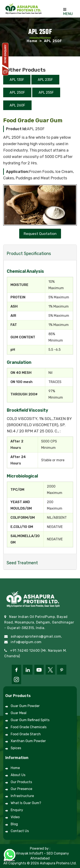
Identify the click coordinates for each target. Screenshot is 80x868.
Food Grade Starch (26, 734)
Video (15, 817)
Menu (68, 12)
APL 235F (45, 80)
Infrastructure (22, 796)
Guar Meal (19, 713)
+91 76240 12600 (25, 651)
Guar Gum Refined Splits (30, 720)
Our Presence (21, 789)
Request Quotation (40, 234)
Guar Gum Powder (25, 706)
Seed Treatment (22, 563)
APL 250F (17, 92)
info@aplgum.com (26, 642)
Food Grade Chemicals (29, 727)
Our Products (21, 782)
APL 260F (17, 105)
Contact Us (20, 831)
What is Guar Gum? (26, 803)
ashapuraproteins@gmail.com (36, 636)
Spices (16, 748)
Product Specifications (29, 253)
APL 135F (17, 80)
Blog (14, 824)
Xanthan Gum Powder (28, 741)
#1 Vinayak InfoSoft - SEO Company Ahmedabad (40, 856)
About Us (18, 775)
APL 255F (46, 92)
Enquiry (17, 810)
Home (32, 41)
